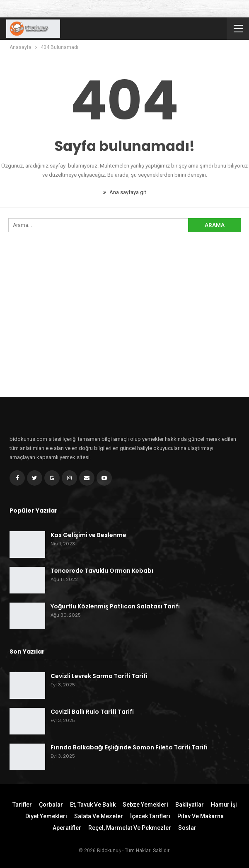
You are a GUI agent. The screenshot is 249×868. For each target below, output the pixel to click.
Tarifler (22, 805)
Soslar (187, 828)
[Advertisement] (124, 330)
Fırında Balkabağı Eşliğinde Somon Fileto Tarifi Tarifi (129, 747)
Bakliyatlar (190, 805)
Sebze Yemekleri (145, 805)
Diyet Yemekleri (46, 816)
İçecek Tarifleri (150, 816)
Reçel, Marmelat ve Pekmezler (130, 828)
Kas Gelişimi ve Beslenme (88, 535)
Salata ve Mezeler (99, 816)
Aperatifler (67, 828)
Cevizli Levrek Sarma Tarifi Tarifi (99, 676)
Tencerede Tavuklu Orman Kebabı (102, 571)
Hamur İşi (224, 805)
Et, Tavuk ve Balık (93, 805)
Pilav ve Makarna (201, 816)
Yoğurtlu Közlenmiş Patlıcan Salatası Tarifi (115, 606)
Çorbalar (51, 805)
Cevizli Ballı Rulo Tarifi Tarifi (92, 712)
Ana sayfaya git (125, 192)
